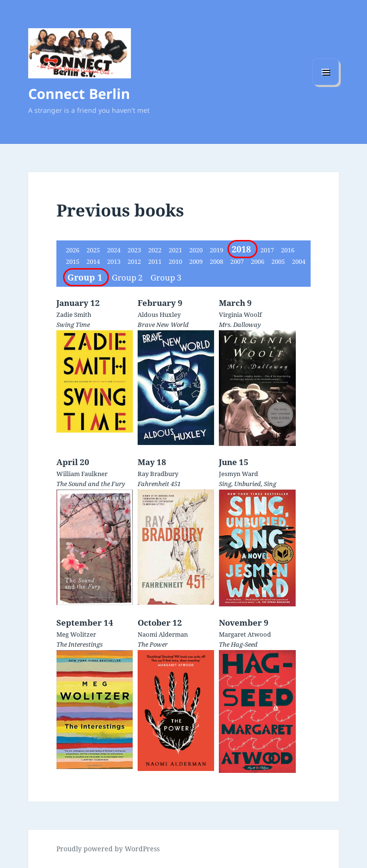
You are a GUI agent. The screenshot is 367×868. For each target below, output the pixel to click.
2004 (299, 261)
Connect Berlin (79, 93)
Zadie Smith (74, 315)
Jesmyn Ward (238, 474)
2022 (156, 250)
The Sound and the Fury (91, 484)
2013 (114, 261)
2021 (176, 250)
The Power (153, 644)
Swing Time (73, 325)
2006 (258, 261)
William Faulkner (82, 474)
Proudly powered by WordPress (108, 849)
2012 (135, 261)
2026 (73, 250)
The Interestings (80, 644)
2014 (94, 261)
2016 (288, 250)
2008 (217, 261)
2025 (94, 250)
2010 (176, 261)
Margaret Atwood (245, 634)
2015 (73, 261)
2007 (238, 261)
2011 (156, 261)
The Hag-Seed (238, 644)
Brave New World (163, 325)
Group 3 (166, 277)
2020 (197, 250)
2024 (114, 250)
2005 (279, 261)
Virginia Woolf (240, 315)
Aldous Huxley (159, 315)
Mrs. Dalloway (240, 325)
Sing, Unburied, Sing (248, 484)
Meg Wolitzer (76, 634)
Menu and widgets (326, 85)
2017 (268, 250)
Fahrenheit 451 (159, 484)
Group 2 (128, 277)
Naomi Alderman (163, 634)
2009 (197, 261)
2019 (217, 250)
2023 (135, 250)
